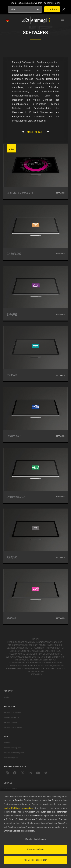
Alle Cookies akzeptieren (35, 860)
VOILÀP (7, 697)
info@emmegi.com (11, 757)
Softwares (36, 674)
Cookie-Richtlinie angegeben (18, 808)
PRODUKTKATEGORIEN (13, 713)
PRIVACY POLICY (10, 789)
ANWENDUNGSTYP (11, 718)
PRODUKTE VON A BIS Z (13, 727)
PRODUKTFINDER (11, 722)
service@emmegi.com (12, 748)
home (35, 639)
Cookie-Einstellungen (35, 839)
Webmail (7, 743)
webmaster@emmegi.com (14, 752)
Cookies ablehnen (36, 849)
